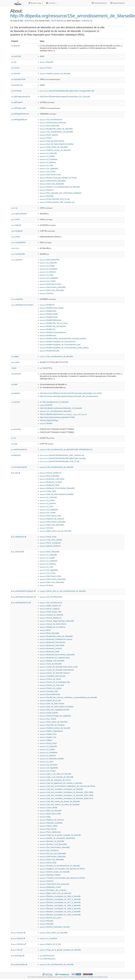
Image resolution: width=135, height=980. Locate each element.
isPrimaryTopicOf (19, 467)
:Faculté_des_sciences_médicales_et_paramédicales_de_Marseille (68, 697)
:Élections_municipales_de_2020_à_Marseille (60, 915)
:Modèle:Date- (48, 311)
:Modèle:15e (48, 329)
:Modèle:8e (47, 305)
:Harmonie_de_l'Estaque (52, 725)
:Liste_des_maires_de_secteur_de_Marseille (60, 801)
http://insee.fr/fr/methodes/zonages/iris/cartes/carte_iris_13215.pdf (65, 97)
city (14, 62)
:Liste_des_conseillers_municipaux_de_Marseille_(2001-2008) (67, 795)
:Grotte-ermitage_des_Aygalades (55, 716)
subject (15, 356)
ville (17, 950)
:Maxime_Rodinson (50, 546)
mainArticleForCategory (23, 591)
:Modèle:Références (51, 320)
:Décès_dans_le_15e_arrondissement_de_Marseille (63, 591)
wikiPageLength (19, 108)
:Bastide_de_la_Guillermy (53, 627)
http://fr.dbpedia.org (58, 21)
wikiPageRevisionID (20, 114)
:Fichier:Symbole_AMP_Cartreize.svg (57, 202)
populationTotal (18, 79)
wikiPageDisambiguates (23, 597)
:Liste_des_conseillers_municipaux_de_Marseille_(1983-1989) (67, 792)
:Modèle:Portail (49, 317)
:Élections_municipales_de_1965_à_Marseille (60, 896)
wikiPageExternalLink (21, 97)
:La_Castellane (49, 159)
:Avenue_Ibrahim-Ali (51, 473)
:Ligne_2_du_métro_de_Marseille (56, 774)
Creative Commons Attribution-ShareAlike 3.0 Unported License (88, 977)
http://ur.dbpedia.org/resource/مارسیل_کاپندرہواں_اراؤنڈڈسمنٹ (63, 414)
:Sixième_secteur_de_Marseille (55, 872)
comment (16, 374)
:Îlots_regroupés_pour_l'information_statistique (61, 193)
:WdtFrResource (48, 959)
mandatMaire (18, 242)
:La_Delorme (48, 162)
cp (14, 208)
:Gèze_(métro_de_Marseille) (54, 147)
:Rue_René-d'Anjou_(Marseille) (55, 847)
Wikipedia (50, 977)
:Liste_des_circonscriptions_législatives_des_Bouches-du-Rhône (67, 786)
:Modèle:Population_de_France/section (58, 342)
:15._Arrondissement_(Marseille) (56, 411)
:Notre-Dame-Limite (50, 175)
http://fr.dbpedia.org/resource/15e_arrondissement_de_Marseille (73, 16)
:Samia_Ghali (48, 863)
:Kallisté (46, 740)
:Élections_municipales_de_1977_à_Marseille (60, 902)
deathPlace (19, 537)
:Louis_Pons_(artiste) (51, 540)
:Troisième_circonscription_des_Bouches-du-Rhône (62, 878)
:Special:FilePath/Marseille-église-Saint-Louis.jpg (63, 458)
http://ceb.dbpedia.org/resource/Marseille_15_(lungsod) (61, 408)
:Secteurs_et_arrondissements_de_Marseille (60, 187)
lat (13, 438)
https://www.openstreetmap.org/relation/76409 (57, 417)
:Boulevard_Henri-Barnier (53, 642)
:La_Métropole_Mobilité (52, 759)
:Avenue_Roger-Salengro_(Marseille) (57, 621)
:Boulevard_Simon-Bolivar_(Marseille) (57, 488)
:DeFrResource (47, 956)
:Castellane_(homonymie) (53, 676)
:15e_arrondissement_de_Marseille (56, 132)
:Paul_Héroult (48, 829)
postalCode (17, 85)
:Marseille (47, 62)
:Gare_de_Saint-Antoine (52, 141)
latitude (16, 225)
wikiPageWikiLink (19, 120)
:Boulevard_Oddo (50, 485)
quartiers (17, 260)
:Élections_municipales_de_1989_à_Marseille (60, 909)
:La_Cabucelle (48, 153)
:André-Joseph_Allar (51, 612)
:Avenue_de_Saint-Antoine (53, 624)
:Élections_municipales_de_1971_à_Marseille (60, 899)
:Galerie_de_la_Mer (50, 700)
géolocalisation (19, 214)
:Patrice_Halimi (49, 826)
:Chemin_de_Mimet (50, 679)
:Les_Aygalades (49, 169)
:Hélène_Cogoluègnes (51, 731)
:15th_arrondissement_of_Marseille (54, 402)
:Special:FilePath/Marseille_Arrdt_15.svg (60, 461)
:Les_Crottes (48, 172)
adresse (18, 933)
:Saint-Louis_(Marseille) (52, 184)
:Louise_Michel (49, 808)
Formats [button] (51, 3)
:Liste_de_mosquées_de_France (55, 780)
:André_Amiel (48, 537)
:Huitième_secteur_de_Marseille (55, 74)
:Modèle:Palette (49, 314)
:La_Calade (47, 156)
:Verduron (47, 190)
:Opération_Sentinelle (51, 823)
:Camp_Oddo (48, 491)
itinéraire (18, 944)
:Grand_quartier (49, 713)
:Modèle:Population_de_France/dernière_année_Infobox (64, 348)
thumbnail (16, 91)
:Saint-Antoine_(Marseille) (53, 181)
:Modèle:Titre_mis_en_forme (54, 323)
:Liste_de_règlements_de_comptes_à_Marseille (61, 783)
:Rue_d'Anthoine (49, 850)
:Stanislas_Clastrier (50, 875)
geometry (16, 429)
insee (15, 219)
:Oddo (45, 817)
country (15, 68)
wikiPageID (17, 102)
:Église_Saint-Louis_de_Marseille (55, 531)
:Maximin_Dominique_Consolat (55, 927)
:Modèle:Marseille (50, 351)
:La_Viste (46, 165)
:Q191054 (46, 405)
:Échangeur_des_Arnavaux (53, 890)
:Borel (45, 630)
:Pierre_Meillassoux (50, 832)
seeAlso (16, 393)
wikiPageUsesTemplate (22, 305)
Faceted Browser (99, 3)
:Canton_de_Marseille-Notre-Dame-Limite (59, 667)
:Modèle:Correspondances (53, 332)
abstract (16, 46)
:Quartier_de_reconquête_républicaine (57, 838)
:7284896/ (46, 423)
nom (15, 248)
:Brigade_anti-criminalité (52, 661)
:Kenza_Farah (48, 743)
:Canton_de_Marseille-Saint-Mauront (57, 670)
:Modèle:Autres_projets (52, 308)
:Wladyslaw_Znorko (50, 887)
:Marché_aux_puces (51, 918)
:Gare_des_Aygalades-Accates (55, 710)
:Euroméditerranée (50, 694)
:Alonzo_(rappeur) (50, 609)
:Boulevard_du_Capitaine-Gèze (55, 658)
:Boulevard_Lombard (51, 482)
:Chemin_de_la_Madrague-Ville (55, 682)
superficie (17, 299)
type (14, 368)
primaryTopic (19, 964)
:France (46, 68)
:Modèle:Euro (48, 335)
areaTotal (16, 56)
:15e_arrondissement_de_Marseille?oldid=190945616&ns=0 (66, 449)
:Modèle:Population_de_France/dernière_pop (60, 345)
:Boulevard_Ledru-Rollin (52, 479)
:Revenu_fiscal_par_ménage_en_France (58, 178)
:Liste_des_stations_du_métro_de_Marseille (60, 805)
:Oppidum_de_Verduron (52, 519)
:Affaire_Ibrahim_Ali (50, 606)
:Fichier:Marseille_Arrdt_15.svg (55, 199)
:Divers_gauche (49, 135)
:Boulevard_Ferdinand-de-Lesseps (56, 639)
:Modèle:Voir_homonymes (53, 326)
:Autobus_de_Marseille (52, 615)
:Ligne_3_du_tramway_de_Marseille (57, 777)
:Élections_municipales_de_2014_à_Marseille (60, 912)
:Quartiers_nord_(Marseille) (53, 844)
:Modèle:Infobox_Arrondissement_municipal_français (63, 338)
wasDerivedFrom (19, 449)
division (18, 938)
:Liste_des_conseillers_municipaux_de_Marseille (61, 789)
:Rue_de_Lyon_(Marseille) (53, 853)
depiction (16, 455)
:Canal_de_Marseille (51, 664)
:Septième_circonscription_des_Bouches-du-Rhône (62, 869)
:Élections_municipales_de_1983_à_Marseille (60, 905)
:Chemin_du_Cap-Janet (52, 685)
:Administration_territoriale (53, 123)
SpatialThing (29, 21)
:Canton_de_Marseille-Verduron (55, 673)
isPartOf (16, 74)
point (15, 362)
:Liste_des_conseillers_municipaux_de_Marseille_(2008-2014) (67, 798)
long (14, 444)
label (14, 384)
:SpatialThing (46, 368)
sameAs (15, 402)
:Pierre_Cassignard (50, 543)
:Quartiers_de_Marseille (52, 841)
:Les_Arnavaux (49, 765)
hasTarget (18, 956)
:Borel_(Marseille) (50, 126)
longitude (17, 231)
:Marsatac (47, 921)
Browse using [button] (36, 3)
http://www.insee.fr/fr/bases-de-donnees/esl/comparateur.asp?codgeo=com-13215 (71, 393)
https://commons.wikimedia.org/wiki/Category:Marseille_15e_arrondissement (69, 396)
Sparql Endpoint (118, 3)
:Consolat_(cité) (49, 691)
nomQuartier (18, 254)
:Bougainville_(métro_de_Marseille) (56, 129)
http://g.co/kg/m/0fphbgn (49, 420)
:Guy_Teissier (48, 719)
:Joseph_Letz (48, 737)
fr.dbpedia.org (87, 21)
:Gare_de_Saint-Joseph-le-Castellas (57, 144)
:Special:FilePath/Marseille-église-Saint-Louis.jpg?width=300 (67, 91)
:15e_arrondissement (51, 120)
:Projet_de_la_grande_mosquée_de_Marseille (60, 835)
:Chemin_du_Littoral (51, 688)
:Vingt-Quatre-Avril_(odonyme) (54, 884)
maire (16, 237)
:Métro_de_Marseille (51, 811)
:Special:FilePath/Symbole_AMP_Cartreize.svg (62, 455)
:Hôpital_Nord (48, 734)
